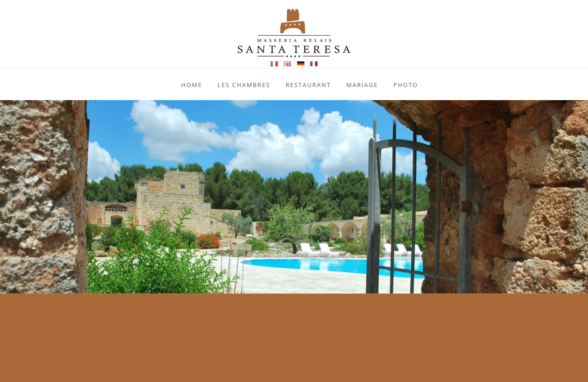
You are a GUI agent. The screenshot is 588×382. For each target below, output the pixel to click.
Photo (406, 85)
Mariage (362, 85)
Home (192, 85)
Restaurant (308, 85)
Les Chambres (244, 85)
